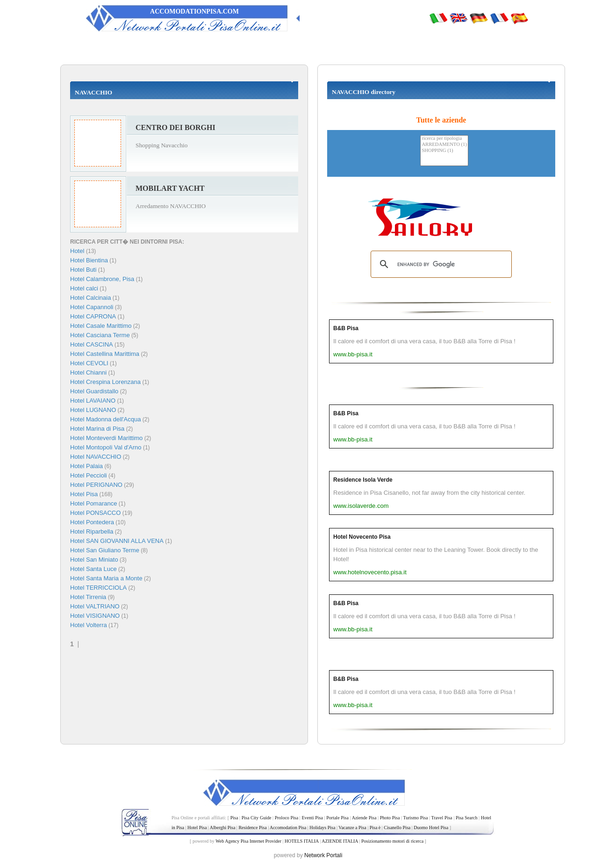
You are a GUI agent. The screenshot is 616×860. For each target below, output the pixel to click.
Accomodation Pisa (288, 827)
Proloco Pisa (287, 818)
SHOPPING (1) (444, 151)
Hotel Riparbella (92, 531)
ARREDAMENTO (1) (444, 145)
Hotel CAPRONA (93, 316)
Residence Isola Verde (363, 480)
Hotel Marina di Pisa (97, 429)
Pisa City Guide (257, 818)
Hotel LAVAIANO (93, 401)
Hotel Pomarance (93, 503)
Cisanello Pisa (397, 827)
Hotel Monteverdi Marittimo (106, 438)
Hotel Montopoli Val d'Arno (106, 447)
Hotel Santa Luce (93, 569)
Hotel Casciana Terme (100, 335)
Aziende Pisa (364, 818)
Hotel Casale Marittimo (101, 326)
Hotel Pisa (84, 494)
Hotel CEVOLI (89, 363)
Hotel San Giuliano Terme (105, 550)
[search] (440, 264)
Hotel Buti (83, 270)
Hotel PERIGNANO (96, 485)
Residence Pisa (252, 827)
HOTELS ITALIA (302, 841)
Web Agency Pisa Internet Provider (248, 841)
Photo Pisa (390, 818)
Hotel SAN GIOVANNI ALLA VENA (117, 541)
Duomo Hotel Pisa (431, 827)
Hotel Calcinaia (90, 298)
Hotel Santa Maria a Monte (106, 578)
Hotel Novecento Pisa (362, 537)
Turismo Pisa (415, 818)
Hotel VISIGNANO (95, 616)
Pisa (234, 818)
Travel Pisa (441, 818)
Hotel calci (84, 288)
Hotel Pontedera (92, 522)
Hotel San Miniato (94, 560)
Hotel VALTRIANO (95, 606)
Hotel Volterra (89, 625)
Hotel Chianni (88, 372)
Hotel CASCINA (92, 344)
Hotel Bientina (89, 260)
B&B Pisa (346, 328)
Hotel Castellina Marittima (105, 354)
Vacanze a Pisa (352, 827)
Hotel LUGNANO (93, 410)
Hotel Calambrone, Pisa (102, 279)
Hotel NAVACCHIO (96, 457)
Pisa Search (467, 818)
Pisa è (375, 827)
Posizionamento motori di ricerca (392, 841)
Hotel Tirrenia (88, 597)
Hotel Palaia (86, 466)
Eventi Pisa (312, 818)
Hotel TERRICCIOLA (98, 588)
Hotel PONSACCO (95, 513)
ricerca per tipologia (444, 139)
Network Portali (323, 855)
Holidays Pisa (322, 827)
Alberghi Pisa (223, 827)
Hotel (78, 251)
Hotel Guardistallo (94, 391)
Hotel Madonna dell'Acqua (105, 419)
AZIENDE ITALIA (340, 841)
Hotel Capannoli (92, 307)
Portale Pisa (337, 818)
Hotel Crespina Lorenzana (105, 382)
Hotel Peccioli (89, 475)
